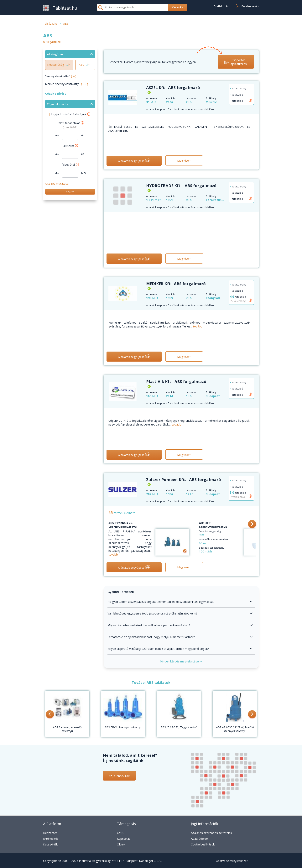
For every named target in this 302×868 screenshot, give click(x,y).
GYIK (120, 833)
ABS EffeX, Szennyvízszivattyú (123, 727)
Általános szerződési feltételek (211, 833)
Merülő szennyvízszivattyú (67, 84)
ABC (85, 65)
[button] (252, 524)
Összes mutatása (57, 183)
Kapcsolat (123, 839)
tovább (198, 326)
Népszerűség (59, 65)
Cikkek (121, 844)
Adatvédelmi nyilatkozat (232, 861)
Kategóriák (50, 844)
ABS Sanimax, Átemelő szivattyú (67, 729)
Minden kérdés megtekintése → (181, 661)
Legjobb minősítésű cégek (71, 114)
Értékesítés (51, 839)
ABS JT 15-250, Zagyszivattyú (179, 727)
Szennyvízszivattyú (61, 76)
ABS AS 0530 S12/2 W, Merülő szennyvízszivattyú (235, 729)
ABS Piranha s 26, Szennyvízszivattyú (122, 525)
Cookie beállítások (203, 844)
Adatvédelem (200, 839)
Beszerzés (50, 833)
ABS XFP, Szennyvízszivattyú (213, 525)
